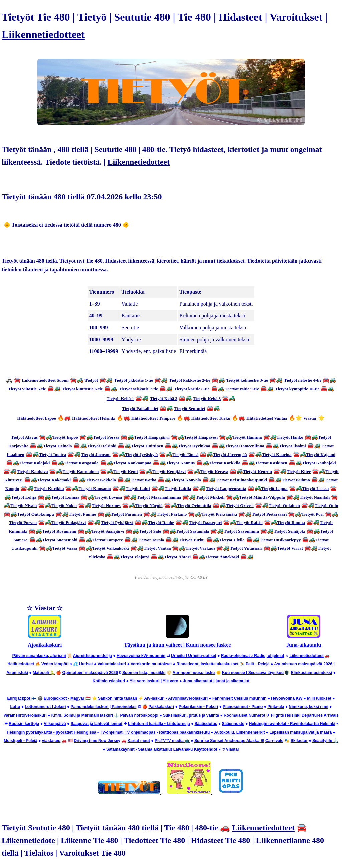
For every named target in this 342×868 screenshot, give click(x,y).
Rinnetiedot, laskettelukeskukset (207, 664)
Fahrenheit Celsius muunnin (239, 698)
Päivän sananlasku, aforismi (39, 656)
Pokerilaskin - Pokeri (198, 707)
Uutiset (86, 664)
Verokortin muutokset (151, 664)
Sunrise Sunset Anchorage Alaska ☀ (229, 741)
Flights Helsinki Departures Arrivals (305, 715)
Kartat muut (139, 741)
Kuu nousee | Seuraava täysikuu (253, 673)
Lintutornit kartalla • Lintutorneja (159, 724)
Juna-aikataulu (304, 645)
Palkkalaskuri (161, 707)
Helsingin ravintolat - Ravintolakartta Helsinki (292, 724)
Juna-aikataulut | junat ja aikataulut (216, 681)
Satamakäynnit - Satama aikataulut (139, 749)
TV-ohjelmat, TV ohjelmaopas (128, 732)
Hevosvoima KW (287, 698)
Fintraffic (181, 577)
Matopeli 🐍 (44, 673)
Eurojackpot (19, 698)
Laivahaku (183, 749)
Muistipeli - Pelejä (21, 741)
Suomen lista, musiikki (144, 673)
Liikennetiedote (28, 840)
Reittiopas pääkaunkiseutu (184, 732)
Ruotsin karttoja (24, 724)
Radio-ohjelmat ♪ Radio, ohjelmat (253, 656)
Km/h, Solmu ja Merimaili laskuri (82, 715)
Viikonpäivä (55, 724)
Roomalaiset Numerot (244, 715)
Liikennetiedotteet (43, 34)
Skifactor (299, 741)
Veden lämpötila (57, 664)
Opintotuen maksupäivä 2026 (90, 673)
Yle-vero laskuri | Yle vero (154, 681)
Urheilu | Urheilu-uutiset (194, 656)
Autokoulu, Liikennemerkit (240, 732)
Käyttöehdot (206, 749)
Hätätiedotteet (21, 664)
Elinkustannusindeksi (311, 673)
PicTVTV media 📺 (172, 741)
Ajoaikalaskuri (45, 645)
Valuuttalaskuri (112, 664)
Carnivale (274, 741)
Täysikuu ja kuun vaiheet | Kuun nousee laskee (178, 645)
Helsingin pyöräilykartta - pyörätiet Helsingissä (51, 732)
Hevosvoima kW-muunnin (141, 656)
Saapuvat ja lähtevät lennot (97, 724)
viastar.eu (51, 741)
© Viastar (231, 749)
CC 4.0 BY (199, 577)
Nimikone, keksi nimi (308, 707)
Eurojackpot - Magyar (64, 698)
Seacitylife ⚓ (325, 741)
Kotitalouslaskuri (109, 681)
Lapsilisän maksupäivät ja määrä (300, 732)
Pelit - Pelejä (258, 664)
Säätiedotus (206, 724)
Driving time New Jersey (97, 741)
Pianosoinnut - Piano (243, 707)
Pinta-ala (276, 707)
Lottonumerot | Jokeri (45, 707)
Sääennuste (233, 724)
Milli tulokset (319, 698)
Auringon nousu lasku (194, 673)
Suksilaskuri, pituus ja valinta (191, 715)
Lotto (15, 707)
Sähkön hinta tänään (117, 698)
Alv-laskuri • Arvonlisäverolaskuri (176, 698)
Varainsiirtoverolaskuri (25, 715)
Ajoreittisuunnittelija (93, 656)
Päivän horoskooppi (139, 715)
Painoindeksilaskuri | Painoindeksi (104, 707)
